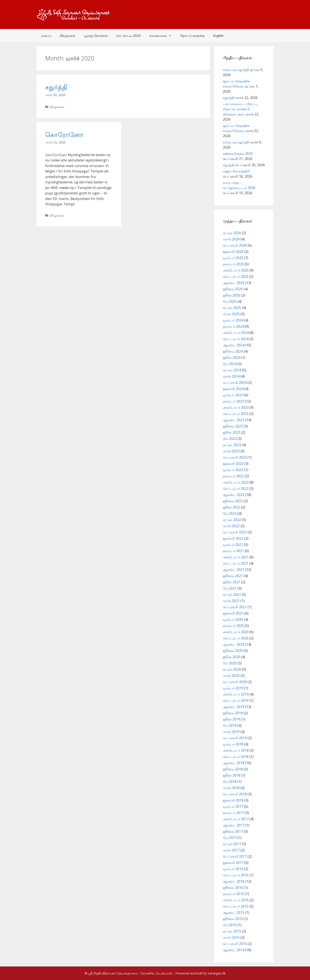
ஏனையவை (163, 35)
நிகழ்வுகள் (68, 35)
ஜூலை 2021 (233, 576)
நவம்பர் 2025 (233, 264)
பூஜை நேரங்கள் (96, 35)
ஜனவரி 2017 (233, 863)
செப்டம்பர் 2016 (236, 875)
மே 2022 (230, 513)
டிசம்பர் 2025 (233, 258)
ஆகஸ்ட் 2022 (234, 495)
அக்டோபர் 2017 (236, 819)
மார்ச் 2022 (231, 526)
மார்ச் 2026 (231, 239)
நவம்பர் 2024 (233, 326)
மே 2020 (230, 663)
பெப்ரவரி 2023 (235, 457)
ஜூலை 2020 (233, 651)
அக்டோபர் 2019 (236, 694)
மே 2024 (230, 364)
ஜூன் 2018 (232, 775)
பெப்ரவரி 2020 (235, 682)
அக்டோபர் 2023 (236, 407)
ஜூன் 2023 (232, 432)
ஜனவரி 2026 (233, 252)
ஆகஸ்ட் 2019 (234, 707)
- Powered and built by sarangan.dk (199, 973)
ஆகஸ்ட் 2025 (234, 283)
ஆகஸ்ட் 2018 (234, 763)
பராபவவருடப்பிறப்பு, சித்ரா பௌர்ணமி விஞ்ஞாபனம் (240, 109)
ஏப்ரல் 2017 (232, 844)
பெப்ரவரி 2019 (235, 738)
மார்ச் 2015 (231, 937)
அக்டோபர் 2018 (236, 750)
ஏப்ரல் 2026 (232, 233)
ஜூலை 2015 (233, 919)
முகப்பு (46, 35)
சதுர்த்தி (56, 87)
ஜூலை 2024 (233, 351)
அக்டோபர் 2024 (236, 333)
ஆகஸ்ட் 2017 (234, 825)
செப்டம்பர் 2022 (236, 488)
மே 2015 (230, 925)
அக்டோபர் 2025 (236, 270)
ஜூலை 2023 (233, 426)
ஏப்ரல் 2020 (232, 669)
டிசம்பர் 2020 (233, 619)
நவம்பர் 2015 (233, 894)
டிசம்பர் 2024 (233, 320)
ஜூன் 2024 (232, 358)
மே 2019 (230, 725)
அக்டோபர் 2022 (236, 482)
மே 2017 (230, 838)
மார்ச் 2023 (231, 451)
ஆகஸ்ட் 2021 (234, 570)
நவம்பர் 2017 (233, 813)
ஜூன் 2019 (232, 719)
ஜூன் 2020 (232, 657)
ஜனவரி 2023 (233, 464)
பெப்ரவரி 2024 (235, 382)
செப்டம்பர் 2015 (236, 906)
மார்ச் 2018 (231, 788)
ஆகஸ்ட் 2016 (234, 881)
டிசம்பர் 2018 (233, 744)
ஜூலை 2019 (233, 713)
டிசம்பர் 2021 (233, 545)
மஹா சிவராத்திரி (236, 171)
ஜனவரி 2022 (233, 538)
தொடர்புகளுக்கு (192, 35)
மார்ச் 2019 (231, 732)
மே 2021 (230, 588)
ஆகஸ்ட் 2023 (234, 420)
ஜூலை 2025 (233, 289)
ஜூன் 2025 (232, 295)
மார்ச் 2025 (231, 314)
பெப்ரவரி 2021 (235, 607)
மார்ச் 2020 (231, 676)
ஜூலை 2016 (233, 888)
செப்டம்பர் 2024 (236, 339)
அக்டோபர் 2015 (236, 900)
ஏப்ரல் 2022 (232, 520)
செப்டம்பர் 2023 (236, 414)
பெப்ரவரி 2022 (235, 532)
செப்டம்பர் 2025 (236, 276)
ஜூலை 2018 (233, 769)
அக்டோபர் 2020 (236, 632)
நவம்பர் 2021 (233, 551)
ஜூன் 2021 (232, 582)
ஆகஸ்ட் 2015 (234, 912)
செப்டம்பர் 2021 (236, 563)
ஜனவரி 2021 (233, 613)
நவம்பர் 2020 (233, 626)
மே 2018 (230, 782)
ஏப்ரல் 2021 (232, 594)
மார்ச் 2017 (231, 850)
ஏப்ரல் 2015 (232, 931)
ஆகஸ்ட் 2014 (234, 950)
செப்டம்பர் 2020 (236, 638)
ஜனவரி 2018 (233, 800)
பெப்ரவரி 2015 (235, 944)
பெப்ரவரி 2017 (235, 856)
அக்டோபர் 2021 (236, 557)
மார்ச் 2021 (231, 601)
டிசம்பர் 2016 (233, 869)
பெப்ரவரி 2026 (235, 245)
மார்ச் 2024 (231, 376)
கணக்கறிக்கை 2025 (238, 154)
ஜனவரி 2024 (233, 389)
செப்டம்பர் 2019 (236, 700)
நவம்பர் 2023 (233, 401)
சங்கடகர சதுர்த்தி (236, 70)
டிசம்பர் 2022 (233, 470)
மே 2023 (230, 439)
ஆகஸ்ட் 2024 (234, 345)
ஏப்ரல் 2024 (232, 370)
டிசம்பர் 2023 (233, 395)
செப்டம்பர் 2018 (236, 757)
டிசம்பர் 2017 (233, 806)
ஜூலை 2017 (233, 831)
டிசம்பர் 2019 (233, 688)
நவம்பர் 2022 (233, 476)
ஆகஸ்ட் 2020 (234, 644)
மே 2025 (230, 301)
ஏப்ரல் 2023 (232, 445)
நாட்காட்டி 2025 (129, 35)
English (218, 35)
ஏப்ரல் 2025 (232, 308)
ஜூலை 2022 (233, 501)
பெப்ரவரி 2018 (235, 794)
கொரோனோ (64, 134)
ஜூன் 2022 (232, 507)
